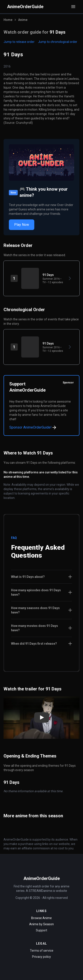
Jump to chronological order (58, 42)
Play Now (22, 225)
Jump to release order (19, 42)
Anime (23, 20)
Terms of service (42, 951)
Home (8, 20)
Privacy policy (41, 957)
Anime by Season (41, 924)
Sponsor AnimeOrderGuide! (33, 427)
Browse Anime (41, 918)
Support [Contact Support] (41, 930)
